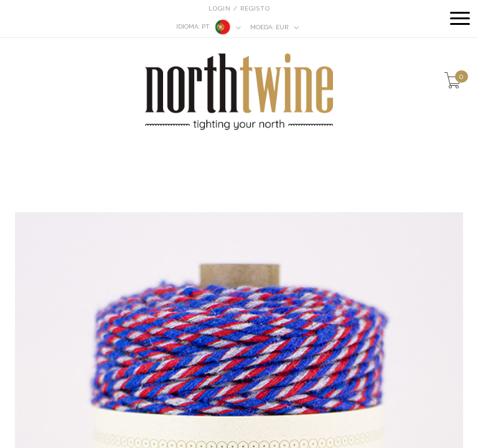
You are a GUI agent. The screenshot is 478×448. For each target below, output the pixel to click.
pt (209, 27)
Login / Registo (239, 8)
